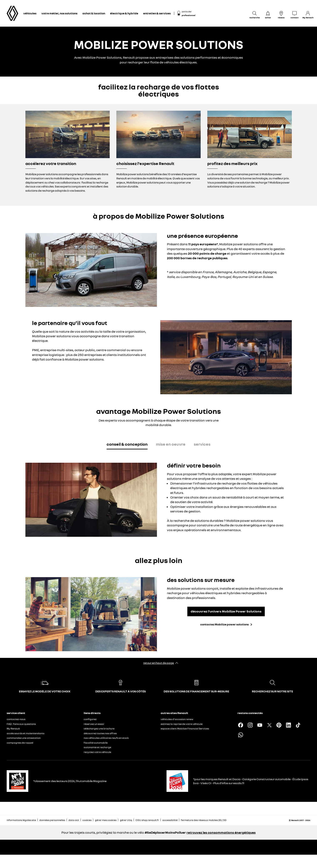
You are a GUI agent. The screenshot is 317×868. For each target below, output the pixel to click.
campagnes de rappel (20, 743)
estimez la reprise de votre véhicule (182, 724)
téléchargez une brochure (99, 728)
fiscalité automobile (96, 743)
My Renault (13, 728)
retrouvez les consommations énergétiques (221, 832)
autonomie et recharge (97, 747)
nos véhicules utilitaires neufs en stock (106, 738)
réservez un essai (94, 724)
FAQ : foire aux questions (21, 724)
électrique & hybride (124, 13)
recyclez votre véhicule (97, 752)
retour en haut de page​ (158, 663)
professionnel (189, 15)
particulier (187, 11)
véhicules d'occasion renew (177, 719)
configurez (90, 719)
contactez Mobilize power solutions (224, 624)
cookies (87, 820)
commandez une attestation (24, 738)
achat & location (94, 13)
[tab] (127, 445)
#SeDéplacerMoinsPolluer (165, 832)
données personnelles (52, 820)
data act (74, 820)
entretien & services (157, 13)
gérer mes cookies (106, 820)
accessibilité (170, 820)
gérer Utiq (126, 820)
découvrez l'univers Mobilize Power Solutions (226, 611)
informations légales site (21, 820)
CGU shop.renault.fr (147, 820)
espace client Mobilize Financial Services (185, 728)
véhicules (30, 13)
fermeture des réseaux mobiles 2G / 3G (204, 820)
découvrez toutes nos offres (100, 733)
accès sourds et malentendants (25, 733)
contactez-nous (16, 719)
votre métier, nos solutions (59, 13)
